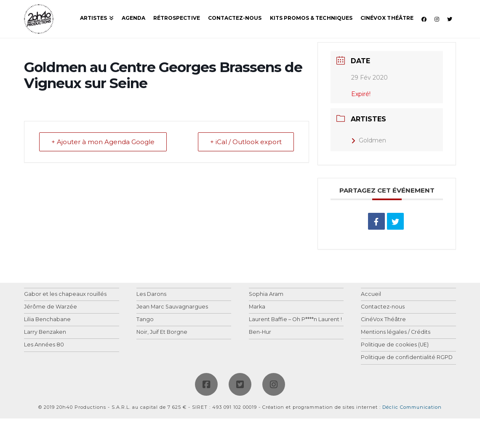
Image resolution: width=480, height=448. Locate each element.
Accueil (371, 294)
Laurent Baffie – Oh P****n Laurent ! (295, 320)
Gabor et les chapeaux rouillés (65, 294)
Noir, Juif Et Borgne (162, 332)
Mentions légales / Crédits (396, 332)
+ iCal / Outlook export (246, 142)
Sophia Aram (266, 294)
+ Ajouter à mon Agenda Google (103, 142)
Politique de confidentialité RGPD (407, 358)
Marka (257, 307)
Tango (145, 320)
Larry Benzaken (45, 332)
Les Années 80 (44, 345)
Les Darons (151, 294)
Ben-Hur (260, 332)
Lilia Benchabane (47, 320)
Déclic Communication (412, 407)
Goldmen (369, 140)
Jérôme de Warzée (51, 307)
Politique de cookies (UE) (395, 345)
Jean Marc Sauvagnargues (172, 307)
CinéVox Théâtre (383, 320)
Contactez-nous (383, 307)
